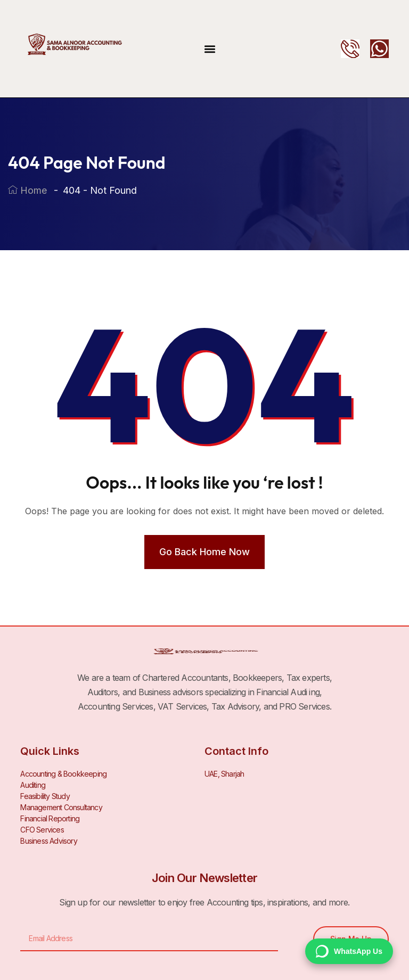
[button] (210, 49)
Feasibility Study (45, 796)
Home (27, 190)
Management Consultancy (61, 807)
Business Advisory (48, 841)
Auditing (33, 785)
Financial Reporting (50, 818)
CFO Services (42, 830)
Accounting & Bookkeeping (63, 774)
